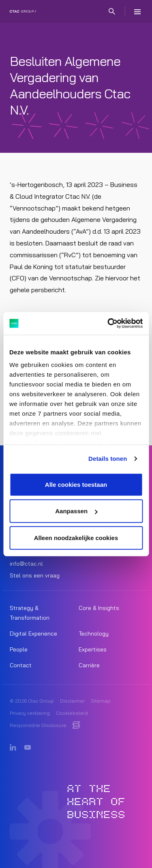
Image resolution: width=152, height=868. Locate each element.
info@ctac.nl (26, 564)
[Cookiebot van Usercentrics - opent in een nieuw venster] (108, 323)
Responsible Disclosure (38, 725)
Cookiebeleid (72, 713)
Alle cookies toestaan (76, 484)
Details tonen (108, 459)
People (19, 649)
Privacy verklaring (30, 713)
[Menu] (137, 11)
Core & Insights (99, 608)
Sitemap (101, 701)
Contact (21, 665)
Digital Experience (33, 634)
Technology (94, 634)
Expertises (93, 649)
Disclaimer (72, 701)
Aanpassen (76, 511)
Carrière (89, 665)
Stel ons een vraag (35, 575)
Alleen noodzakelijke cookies (76, 537)
